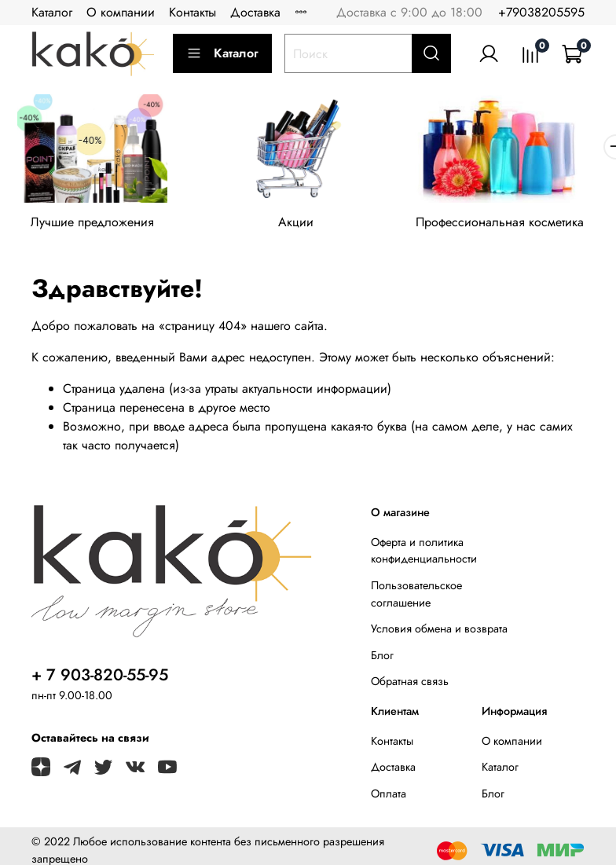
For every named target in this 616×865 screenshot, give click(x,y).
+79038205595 (541, 12)
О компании (121, 12)
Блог (382, 660)
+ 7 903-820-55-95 (100, 680)
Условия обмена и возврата (439, 633)
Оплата (389, 798)
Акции (308, 227)
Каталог (52, 12)
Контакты (192, 12)
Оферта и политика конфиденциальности (424, 555)
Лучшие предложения (96, 227)
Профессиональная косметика (519, 227)
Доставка (255, 12)
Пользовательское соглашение (416, 599)
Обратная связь (410, 686)
